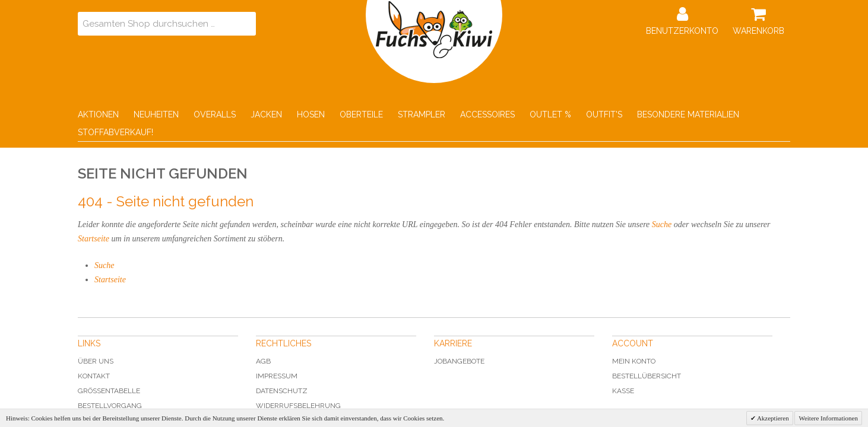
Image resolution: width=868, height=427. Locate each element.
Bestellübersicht (647, 376)
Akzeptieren (772, 418)
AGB (263, 361)
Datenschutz (282, 391)
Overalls (215, 114)
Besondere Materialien (688, 114)
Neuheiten (156, 114)
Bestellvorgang (110, 406)
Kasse (623, 391)
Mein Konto (634, 361)
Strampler (422, 114)
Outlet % (550, 114)
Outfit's (604, 114)
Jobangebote (459, 361)
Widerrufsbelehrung (298, 406)
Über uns (96, 361)
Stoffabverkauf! (115, 132)
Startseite (94, 239)
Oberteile (361, 114)
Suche (662, 224)
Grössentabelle (109, 391)
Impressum (277, 376)
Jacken (266, 114)
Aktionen (98, 114)
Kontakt (94, 376)
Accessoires (487, 114)
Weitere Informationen (828, 418)
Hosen (311, 114)
